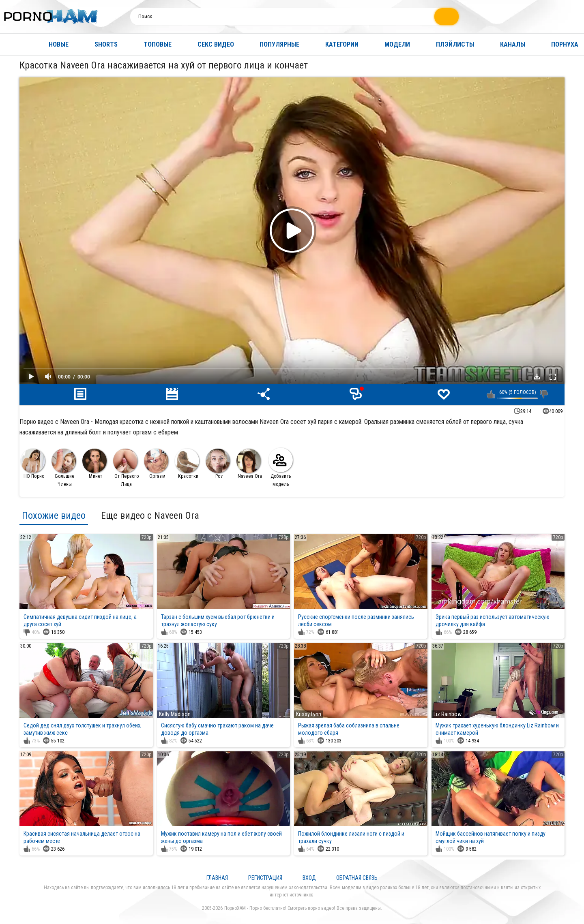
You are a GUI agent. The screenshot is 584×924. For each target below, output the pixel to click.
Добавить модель (281, 467)
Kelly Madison (175, 714)
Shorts (106, 44)
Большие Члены (64, 468)
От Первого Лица (126, 468)
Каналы (513, 44)
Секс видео (216, 44)
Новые (59, 44)
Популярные (279, 44)
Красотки (187, 464)
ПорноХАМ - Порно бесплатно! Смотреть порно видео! (280, 908)
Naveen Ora (249, 464)
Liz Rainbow (448, 714)
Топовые (158, 44)
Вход (309, 878)
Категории (342, 44)
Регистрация (265, 878)
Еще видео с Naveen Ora (150, 515)
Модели (397, 44)
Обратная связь (357, 878)
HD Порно (33, 464)
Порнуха (565, 44)
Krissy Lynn (309, 714)
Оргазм (156, 464)
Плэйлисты (455, 44)
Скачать (537, 376)
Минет (94, 464)
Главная (14, 44)
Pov (218, 464)
